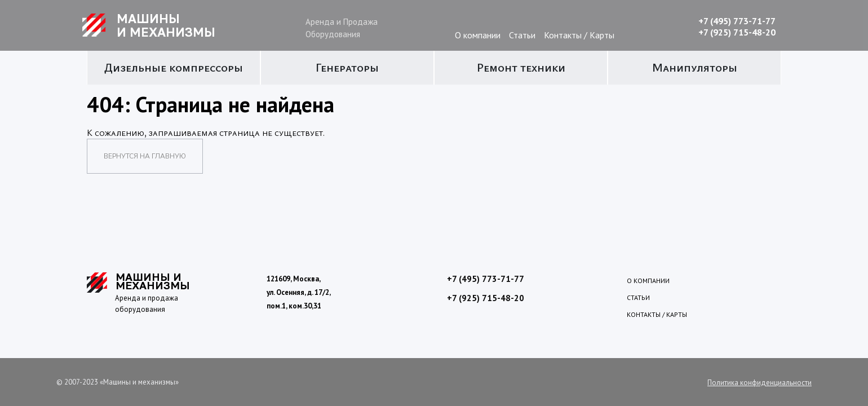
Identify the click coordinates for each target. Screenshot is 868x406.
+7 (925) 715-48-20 (737, 32)
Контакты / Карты (579, 35)
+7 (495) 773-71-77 (737, 21)
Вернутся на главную (145, 156)
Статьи (522, 35)
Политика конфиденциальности (759, 383)
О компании (478, 35)
